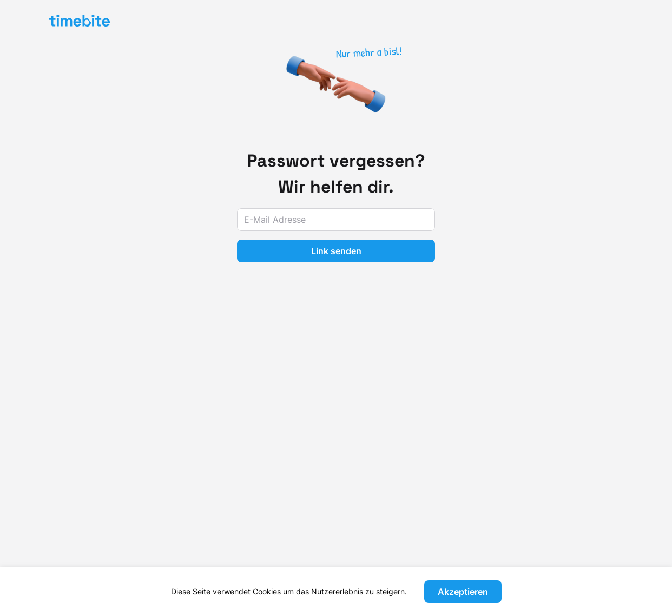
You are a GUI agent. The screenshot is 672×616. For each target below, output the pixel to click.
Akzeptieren (463, 592)
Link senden (336, 251)
